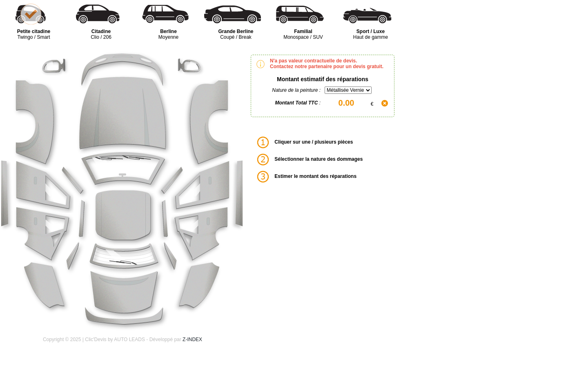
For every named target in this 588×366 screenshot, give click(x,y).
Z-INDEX (192, 339)
